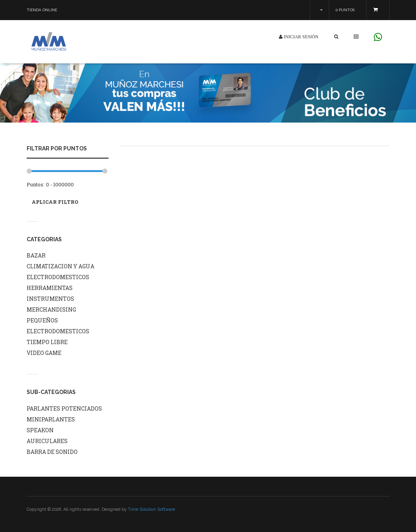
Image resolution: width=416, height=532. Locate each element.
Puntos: (36, 184)
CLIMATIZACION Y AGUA (60, 266)
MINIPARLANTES (51, 419)
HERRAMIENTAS (50, 288)
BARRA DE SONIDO (52, 452)
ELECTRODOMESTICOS (58, 277)
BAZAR (36, 255)
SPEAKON (40, 430)
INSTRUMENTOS (50, 299)
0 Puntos (345, 10)
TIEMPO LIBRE (47, 342)
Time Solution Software (151, 509)
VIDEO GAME (44, 353)
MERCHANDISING (51, 309)
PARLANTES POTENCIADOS (64, 408)
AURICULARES (47, 441)
